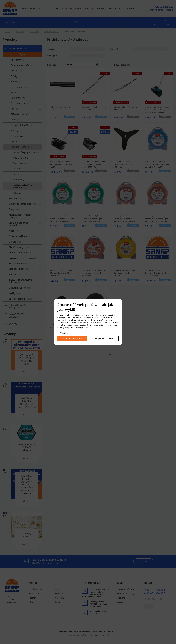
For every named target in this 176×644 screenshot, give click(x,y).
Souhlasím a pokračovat (72, 338)
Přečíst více (62, 333)
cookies (96, 315)
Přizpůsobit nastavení (104, 338)
